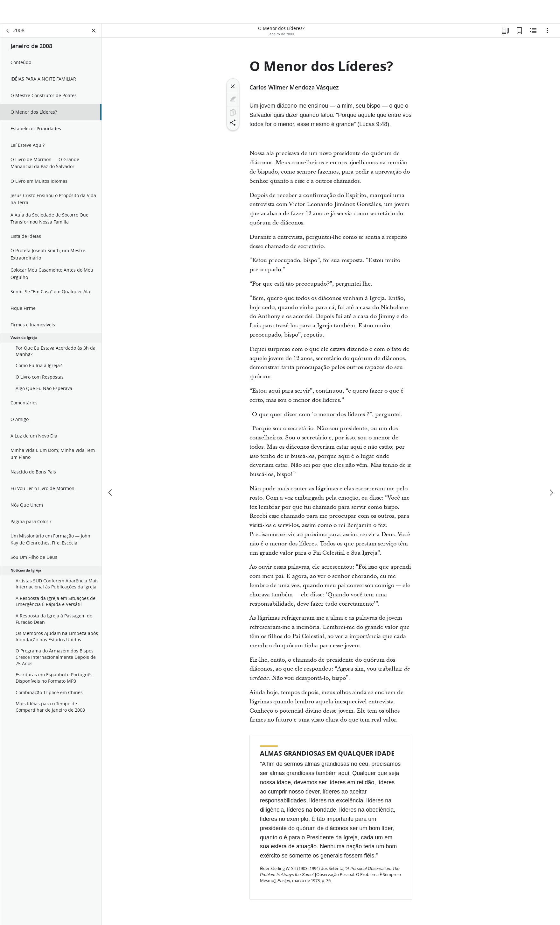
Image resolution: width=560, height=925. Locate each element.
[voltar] (8, 31)
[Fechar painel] (94, 31)
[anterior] (111, 469)
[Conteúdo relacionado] (533, 31)
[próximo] (551, 469)
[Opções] (547, 31)
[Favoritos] (519, 31)
